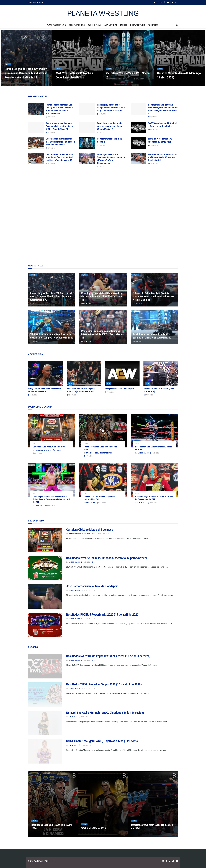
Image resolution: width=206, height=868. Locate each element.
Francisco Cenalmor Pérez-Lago (48, 450)
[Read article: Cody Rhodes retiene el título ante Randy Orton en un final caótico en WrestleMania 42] (36, 159)
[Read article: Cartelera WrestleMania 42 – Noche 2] (87, 143)
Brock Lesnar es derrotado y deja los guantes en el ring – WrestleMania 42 (110, 126)
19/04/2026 (50, 148)
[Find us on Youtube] (177, 861)
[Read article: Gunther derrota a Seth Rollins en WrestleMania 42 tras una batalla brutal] (138, 159)
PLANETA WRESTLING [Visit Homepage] (103, 13)
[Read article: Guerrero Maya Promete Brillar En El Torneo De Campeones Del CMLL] (154, 480)
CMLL (35, 443)
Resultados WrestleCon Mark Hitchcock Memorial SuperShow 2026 (107, 558)
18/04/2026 (33, 395)
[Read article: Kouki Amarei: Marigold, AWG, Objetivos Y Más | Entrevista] (45, 751)
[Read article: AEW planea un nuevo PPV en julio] (122, 374)
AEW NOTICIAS (111, 25)
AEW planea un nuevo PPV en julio (119, 389)
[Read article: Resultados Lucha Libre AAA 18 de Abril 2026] (103, 431)
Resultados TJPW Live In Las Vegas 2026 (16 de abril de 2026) (104, 684)
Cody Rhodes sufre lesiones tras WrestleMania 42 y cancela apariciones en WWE (60, 142)
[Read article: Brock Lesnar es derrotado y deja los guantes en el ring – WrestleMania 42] (87, 127)
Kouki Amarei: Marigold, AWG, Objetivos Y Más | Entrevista (102, 741)
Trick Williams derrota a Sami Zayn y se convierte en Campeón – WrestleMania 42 (52, 336)
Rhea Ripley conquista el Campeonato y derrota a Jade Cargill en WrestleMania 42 (111, 108)
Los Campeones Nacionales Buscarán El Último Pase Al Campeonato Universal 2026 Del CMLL (51, 499)
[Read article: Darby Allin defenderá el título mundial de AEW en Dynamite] (45, 374)
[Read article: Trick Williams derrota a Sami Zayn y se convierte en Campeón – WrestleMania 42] (52, 327)
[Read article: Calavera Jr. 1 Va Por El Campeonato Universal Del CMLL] (103, 480)
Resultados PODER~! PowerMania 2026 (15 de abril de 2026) (103, 615)
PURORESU (153, 25)
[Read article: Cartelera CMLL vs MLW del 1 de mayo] (52, 431)
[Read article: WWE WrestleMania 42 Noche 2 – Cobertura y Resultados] (138, 127)
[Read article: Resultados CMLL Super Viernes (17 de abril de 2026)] (154, 431)
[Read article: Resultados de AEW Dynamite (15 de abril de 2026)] (161, 374)
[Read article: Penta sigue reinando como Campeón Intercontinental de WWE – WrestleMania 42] (36, 127)
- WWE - (8, 67)
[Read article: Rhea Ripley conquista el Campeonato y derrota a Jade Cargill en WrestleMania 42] (87, 109)
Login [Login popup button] (175, 2)
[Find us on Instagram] (170, 861)
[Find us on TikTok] (164, 2)
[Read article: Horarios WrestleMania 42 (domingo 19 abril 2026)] (138, 143)
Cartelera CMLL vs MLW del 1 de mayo (49, 447)
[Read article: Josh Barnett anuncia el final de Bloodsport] (45, 596)
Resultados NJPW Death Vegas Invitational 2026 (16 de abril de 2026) (108, 656)
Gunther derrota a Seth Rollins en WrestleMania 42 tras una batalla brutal (163, 157)
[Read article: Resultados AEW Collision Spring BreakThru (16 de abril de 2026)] (84, 374)
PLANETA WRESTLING (56, 25)
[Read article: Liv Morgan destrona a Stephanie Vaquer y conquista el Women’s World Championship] (87, 159)
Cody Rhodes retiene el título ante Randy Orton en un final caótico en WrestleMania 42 (60, 157)
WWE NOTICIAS (95, 25)
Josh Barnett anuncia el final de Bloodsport (92, 586)
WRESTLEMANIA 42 (77, 25)
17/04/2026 (110, 392)
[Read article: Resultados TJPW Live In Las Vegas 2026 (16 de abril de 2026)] (45, 695)
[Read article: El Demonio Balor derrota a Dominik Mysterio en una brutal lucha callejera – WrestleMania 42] (138, 109)
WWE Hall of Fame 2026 (94, 831)
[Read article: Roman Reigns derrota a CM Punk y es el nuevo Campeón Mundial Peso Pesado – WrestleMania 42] (36, 109)
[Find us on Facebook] (166, 861)
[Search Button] (177, 25)
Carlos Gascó (143, 453)
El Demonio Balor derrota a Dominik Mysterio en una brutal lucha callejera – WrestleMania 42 (153, 297)
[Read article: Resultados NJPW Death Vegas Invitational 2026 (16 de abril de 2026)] (45, 666)
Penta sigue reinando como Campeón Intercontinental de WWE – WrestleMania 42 (60, 126)
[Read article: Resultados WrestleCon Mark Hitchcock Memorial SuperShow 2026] (45, 568)
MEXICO (124, 25)
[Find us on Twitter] (163, 861)
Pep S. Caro (39, 506)
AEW (32, 383)
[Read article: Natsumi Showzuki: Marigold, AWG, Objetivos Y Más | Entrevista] (45, 723)
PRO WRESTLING (138, 25)
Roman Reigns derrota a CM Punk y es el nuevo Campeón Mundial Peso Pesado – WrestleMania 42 (26, 76)
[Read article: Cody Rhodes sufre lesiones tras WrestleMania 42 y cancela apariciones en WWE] (36, 143)
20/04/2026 (50, 117)
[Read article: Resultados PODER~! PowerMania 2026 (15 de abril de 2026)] (45, 625)
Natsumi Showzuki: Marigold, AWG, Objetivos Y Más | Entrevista (105, 713)
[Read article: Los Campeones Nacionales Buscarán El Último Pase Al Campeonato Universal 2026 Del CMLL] (52, 480)
